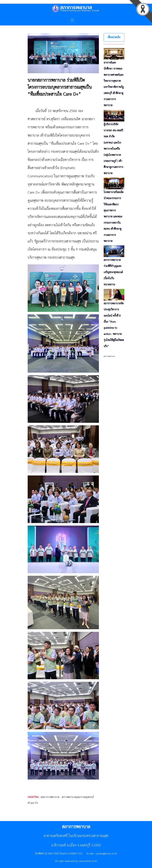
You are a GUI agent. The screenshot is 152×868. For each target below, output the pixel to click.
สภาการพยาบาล (109, 356)
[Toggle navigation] (72, 20)
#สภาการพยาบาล (50, 797)
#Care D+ (33, 803)
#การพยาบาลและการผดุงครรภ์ (78, 797)
